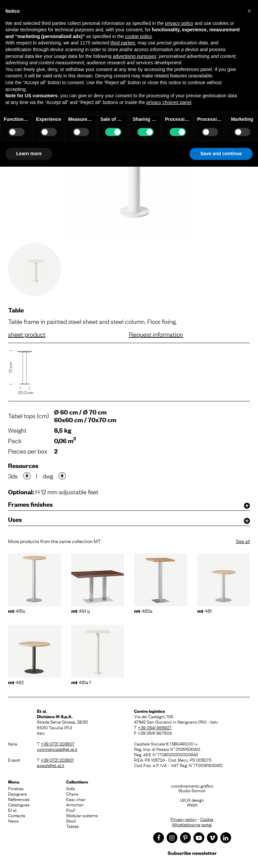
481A (17, 610)
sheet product (27, 334)
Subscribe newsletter (192, 853)
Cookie (207, 819)
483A (143, 610)
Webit (192, 804)
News (13, 821)
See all (243, 541)
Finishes (16, 788)
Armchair (75, 804)
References (19, 799)
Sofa (71, 788)
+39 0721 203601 (57, 760)
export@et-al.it (51, 765)
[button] (249, 11)
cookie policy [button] (138, 36)
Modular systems (82, 815)
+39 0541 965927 (155, 727)
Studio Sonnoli (192, 790)
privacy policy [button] (179, 23)
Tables (72, 826)
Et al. (13, 810)
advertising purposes (135, 56)
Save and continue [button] (221, 154)
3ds (13, 476)
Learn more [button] (29, 154)
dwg (48, 476)
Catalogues (19, 804)
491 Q (80, 610)
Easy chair (76, 799)
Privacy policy (184, 819)
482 (16, 682)
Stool (71, 821)
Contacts (17, 815)
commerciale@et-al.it (57, 749)
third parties (123, 43)
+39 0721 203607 (58, 743)
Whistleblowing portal (192, 824)
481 (204, 610)
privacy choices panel (169, 102)
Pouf (71, 810)
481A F (81, 682)
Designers (17, 794)
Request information (156, 334)
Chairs (72, 794)
